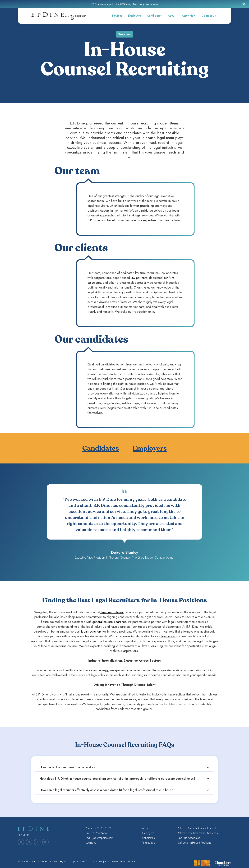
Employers (134, 16)
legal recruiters (91, 632)
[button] (124, 767)
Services (117, 16)
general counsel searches (109, 622)
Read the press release (145, 4)
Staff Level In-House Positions (194, 843)
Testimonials (149, 843)
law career (168, 636)
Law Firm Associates (189, 838)
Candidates (154, 16)
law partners (139, 278)
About (172, 16)
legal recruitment (112, 612)
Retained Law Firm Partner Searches (198, 833)
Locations (91, 843)
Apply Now (189, 16)
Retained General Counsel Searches (198, 828)
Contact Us (209, 16)
